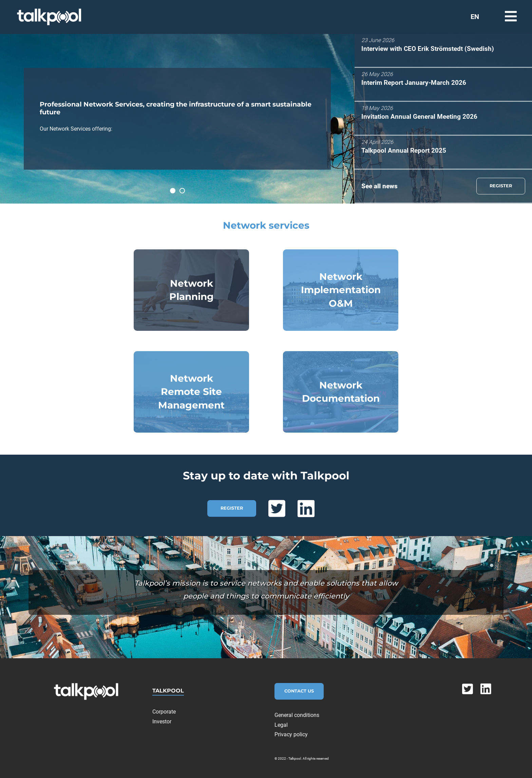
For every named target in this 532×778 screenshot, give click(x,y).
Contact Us (299, 691)
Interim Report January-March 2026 (414, 83)
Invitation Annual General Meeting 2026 (419, 117)
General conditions (297, 715)
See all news (379, 186)
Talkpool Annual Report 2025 (404, 150)
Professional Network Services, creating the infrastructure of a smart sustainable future (175, 192)
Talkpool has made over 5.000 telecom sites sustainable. (185, 192)
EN (475, 17)
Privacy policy (291, 734)
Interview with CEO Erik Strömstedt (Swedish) (428, 49)
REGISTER (501, 186)
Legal (281, 725)
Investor (162, 722)
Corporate (164, 712)
